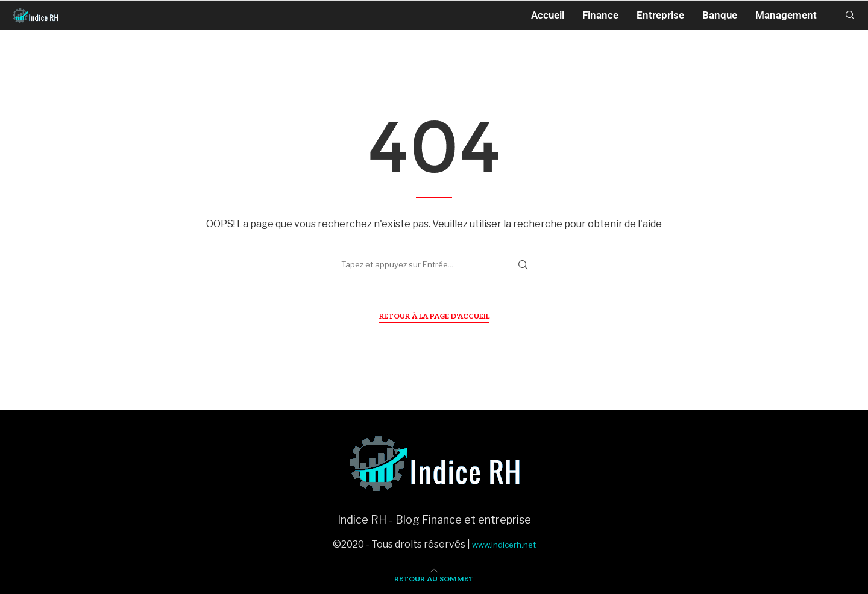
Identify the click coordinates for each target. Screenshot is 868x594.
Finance (600, 15)
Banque (720, 15)
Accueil (548, 15)
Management (786, 15)
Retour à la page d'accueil (434, 317)
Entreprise (660, 15)
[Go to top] (434, 578)
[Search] (850, 15)
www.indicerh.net (504, 545)
